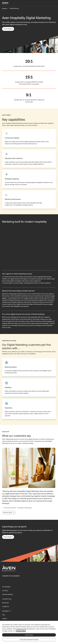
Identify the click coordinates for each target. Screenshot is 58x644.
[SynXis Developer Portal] (5, 590)
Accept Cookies (29, 635)
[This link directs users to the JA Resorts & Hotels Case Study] (9, 513)
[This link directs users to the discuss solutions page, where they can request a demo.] (8, 29)
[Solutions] (5, 8)
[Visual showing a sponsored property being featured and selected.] (29, 247)
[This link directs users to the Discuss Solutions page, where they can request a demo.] (8, 537)
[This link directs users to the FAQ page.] (4, 615)
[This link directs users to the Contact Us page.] (5, 606)
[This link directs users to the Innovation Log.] (7, 599)
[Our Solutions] (6, 587)
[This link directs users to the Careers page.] (5, 619)
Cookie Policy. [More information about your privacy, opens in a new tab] (21, 631)
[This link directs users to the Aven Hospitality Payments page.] (29, 409)
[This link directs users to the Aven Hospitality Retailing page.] (29, 388)
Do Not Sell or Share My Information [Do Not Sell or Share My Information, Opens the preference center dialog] (29, 640)
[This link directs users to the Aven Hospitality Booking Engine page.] (29, 367)
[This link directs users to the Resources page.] (5, 603)
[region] (29, 632)
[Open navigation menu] (54, 3)
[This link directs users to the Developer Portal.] (7, 611)
